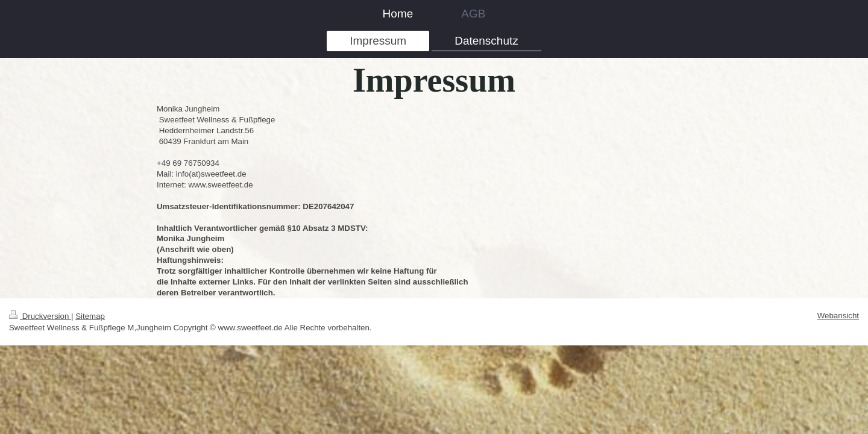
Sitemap (90, 316)
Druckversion (40, 316)
